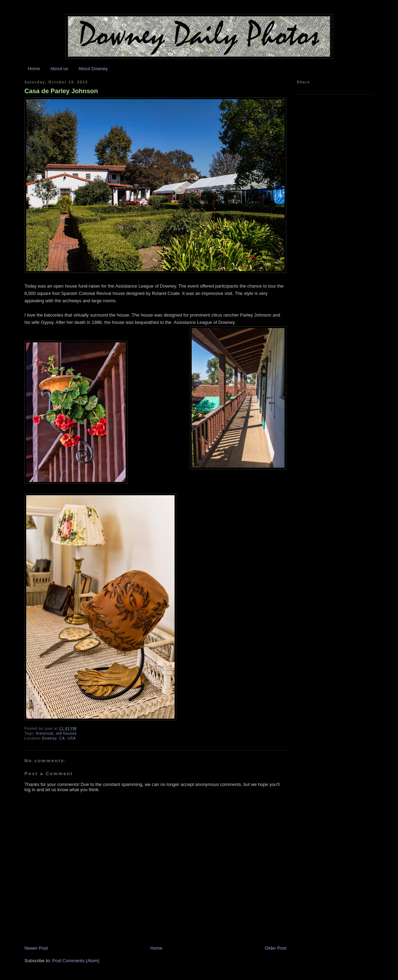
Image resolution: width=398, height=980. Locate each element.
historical (45, 733)
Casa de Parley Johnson (61, 91)
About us (59, 69)
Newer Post (36, 948)
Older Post (276, 948)
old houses (67, 733)
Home (34, 69)
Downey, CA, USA (59, 738)
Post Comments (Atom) (76, 961)
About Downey (93, 69)
